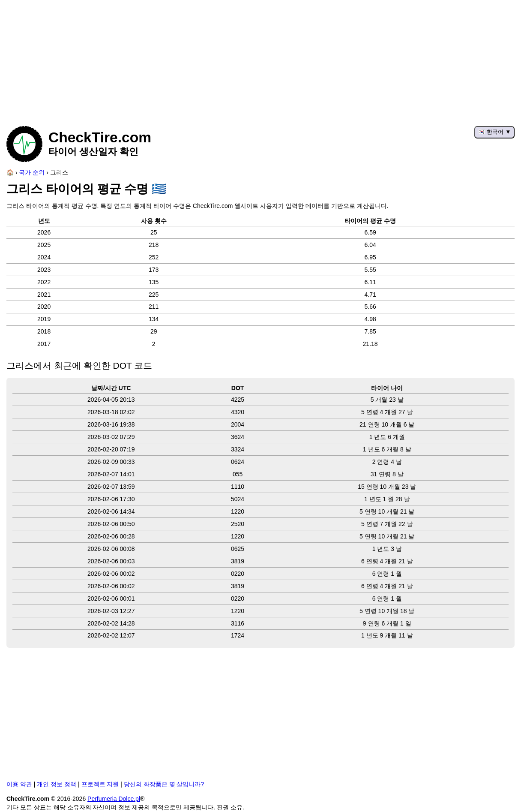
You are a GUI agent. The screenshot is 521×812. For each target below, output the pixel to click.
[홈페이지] (10, 172)
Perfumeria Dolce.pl (114, 799)
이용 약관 (19, 784)
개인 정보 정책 (57, 784)
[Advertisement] (260, 60)
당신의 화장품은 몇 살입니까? (164, 784)
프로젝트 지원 (100, 784)
